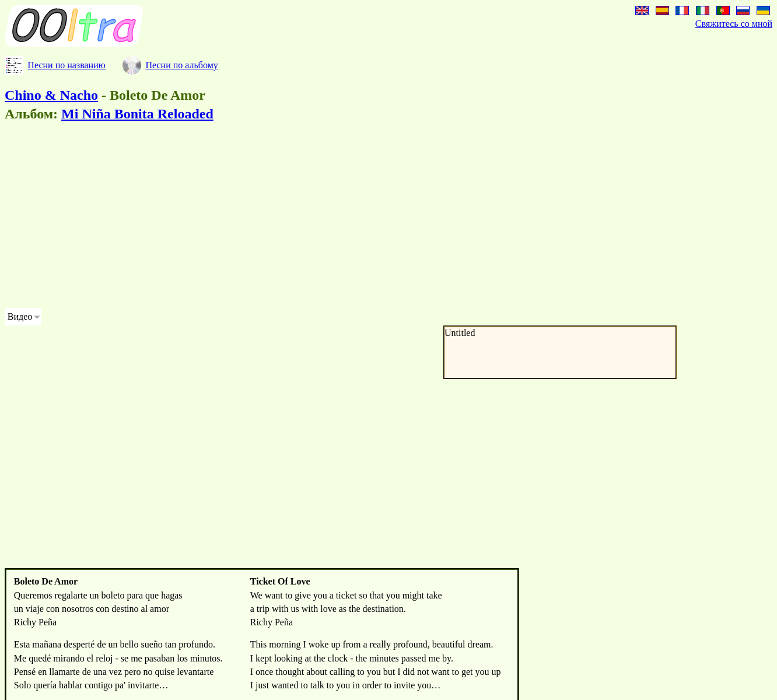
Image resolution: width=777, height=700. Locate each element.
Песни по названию (66, 65)
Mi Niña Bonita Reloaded (137, 114)
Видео (20, 316)
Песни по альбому (181, 65)
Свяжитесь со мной (734, 24)
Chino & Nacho (51, 95)
